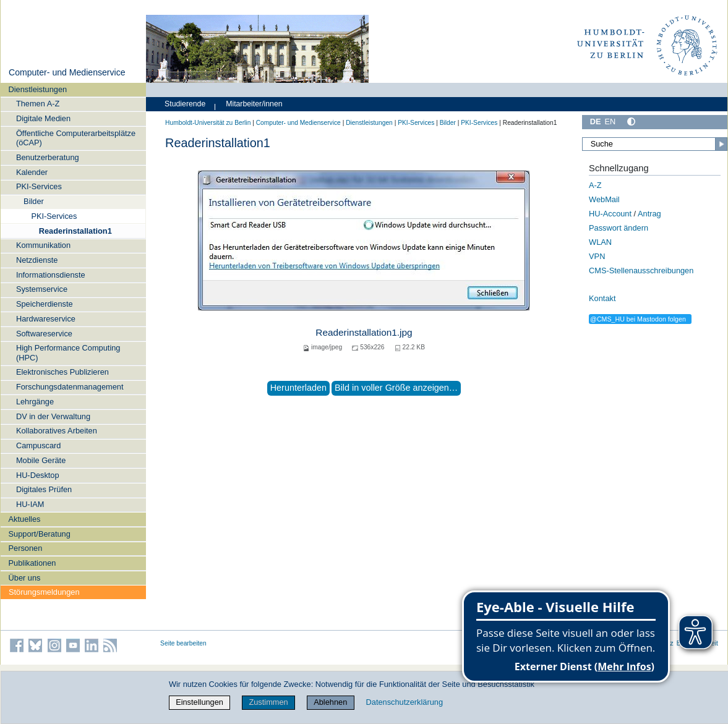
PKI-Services (39, 186)
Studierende (185, 104)
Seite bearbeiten (183, 643)
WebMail (604, 199)
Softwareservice (44, 334)
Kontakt (602, 298)
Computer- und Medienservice (67, 72)
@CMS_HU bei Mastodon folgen (638, 319)
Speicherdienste (45, 304)
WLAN (600, 242)
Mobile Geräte (41, 460)
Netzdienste (37, 260)
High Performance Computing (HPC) (68, 352)
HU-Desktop (38, 475)
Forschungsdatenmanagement (70, 387)
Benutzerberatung (48, 157)
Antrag (649, 214)
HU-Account (610, 214)
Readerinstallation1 (75, 231)
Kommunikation (43, 245)
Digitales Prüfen (44, 489)
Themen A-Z (38, 104)
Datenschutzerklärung (405, 702)
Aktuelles (25, 519)
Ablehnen (330, 702)
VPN (597, 256)
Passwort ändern (619, 228)
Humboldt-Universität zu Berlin (208, 123)
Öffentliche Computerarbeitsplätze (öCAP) (76, 138)
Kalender (32, 172)
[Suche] (655, 144)
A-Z (595, 185)
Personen (26, 548)
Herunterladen (298, 388)
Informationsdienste (51, 275)
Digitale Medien (43, 118)
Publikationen (32, 563)
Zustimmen (268, 702)
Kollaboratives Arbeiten (57, 431)
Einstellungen (199, 702)
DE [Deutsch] (596, 121)
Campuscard (39, 445)
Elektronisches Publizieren (62, 372)
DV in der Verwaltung (53, 416)
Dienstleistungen (38, 89)
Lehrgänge (35, 402)
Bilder (34, 201)
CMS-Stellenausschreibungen (641, 270)
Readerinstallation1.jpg (364, 332)
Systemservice (42, 289)
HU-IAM (30, 504)
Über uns (25, 578)
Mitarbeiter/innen (254, 104)
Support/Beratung (40, 534)
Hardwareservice (46, 319)
